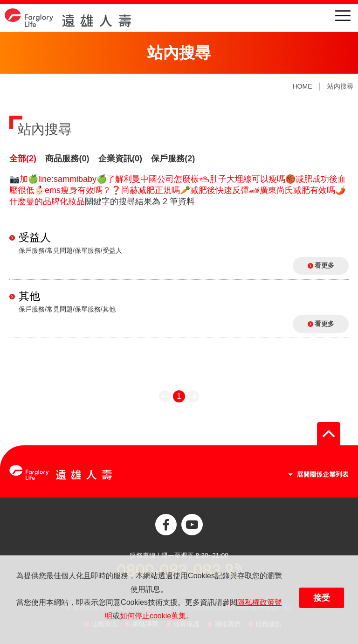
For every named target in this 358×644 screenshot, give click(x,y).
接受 (322, 598)
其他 (29, 296)
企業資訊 (120, 159)
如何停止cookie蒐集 (153, 616)
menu (343, 16)
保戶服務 (173, 159)
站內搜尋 (340, 86)
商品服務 (67, 159)
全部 (23, 159)
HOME (302, 86)
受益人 (35, 237)
